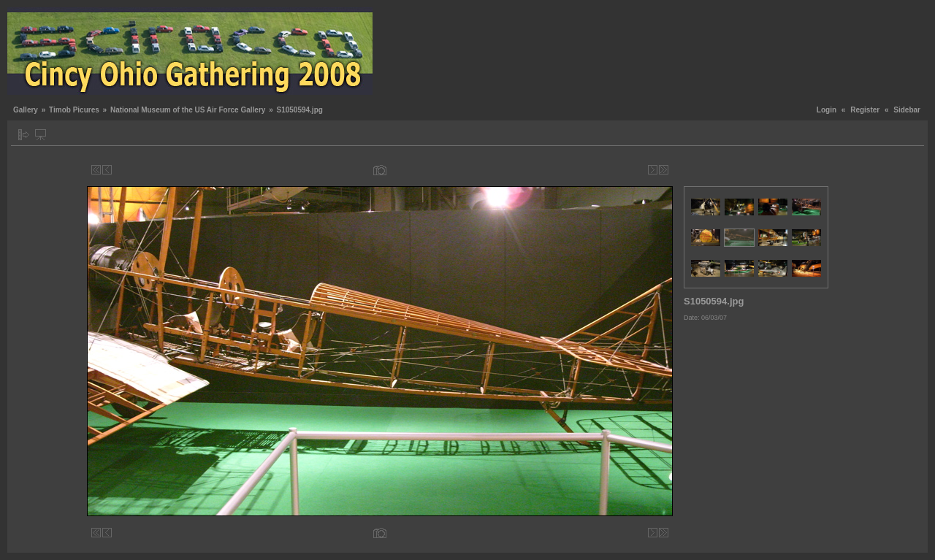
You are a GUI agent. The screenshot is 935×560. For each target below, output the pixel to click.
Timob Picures (74, 110)
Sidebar (907, 110)
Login (827, 110)
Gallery (26, 110)
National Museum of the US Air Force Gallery (188, 110)
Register (865, 110)
